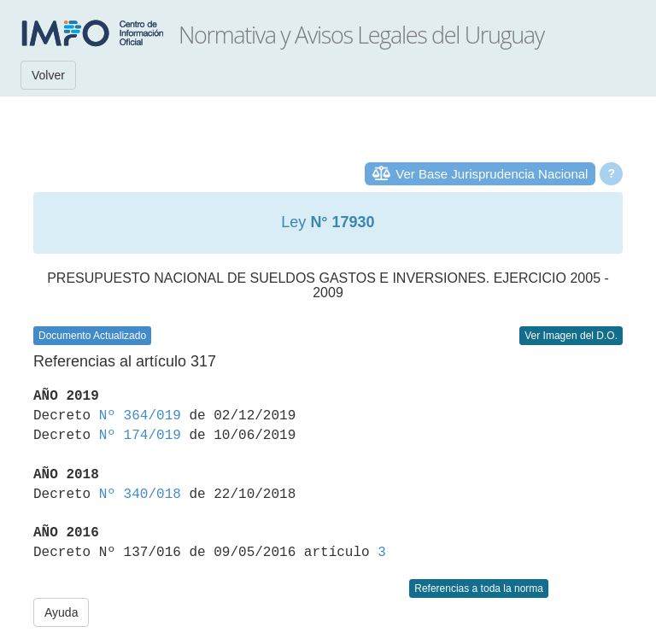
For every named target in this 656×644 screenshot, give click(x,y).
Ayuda (61, 612)
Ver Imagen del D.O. (571, 336)
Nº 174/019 (140, 436)
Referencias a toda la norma (479, 588)
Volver (48, 75)
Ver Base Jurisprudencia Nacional (492, 174)
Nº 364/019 (140, 416)
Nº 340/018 (140, 495)
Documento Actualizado (92, 336)
